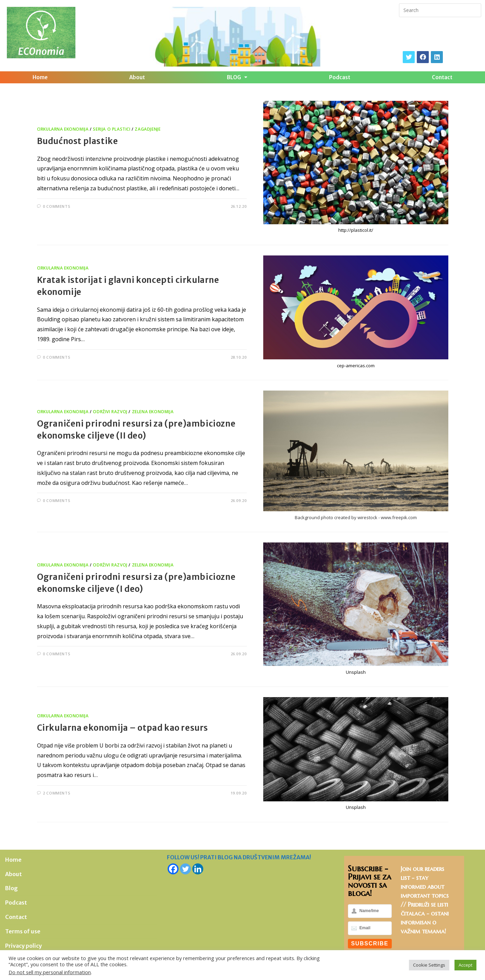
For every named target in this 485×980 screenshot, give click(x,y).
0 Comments (57, 206)
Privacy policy (23, 946)
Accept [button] (465, 965)
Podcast (340, 77)
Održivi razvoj (110, 412)
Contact (442, 77)
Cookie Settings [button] (429, 965)
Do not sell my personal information (50, 972)
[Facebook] (423, 57)
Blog (11, 888)
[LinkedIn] (437, 57)
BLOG (237, 77)
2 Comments (57, 793)
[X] (409, 57)
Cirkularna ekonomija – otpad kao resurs (123, 728)
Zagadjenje (148, 129)
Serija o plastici (112, 129)
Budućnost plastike (78, 141)
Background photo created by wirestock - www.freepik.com (356, 517)
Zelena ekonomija (153, 412)
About (137, 77)
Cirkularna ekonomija (63, 129)
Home (40, 77)
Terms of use (23, 931)
